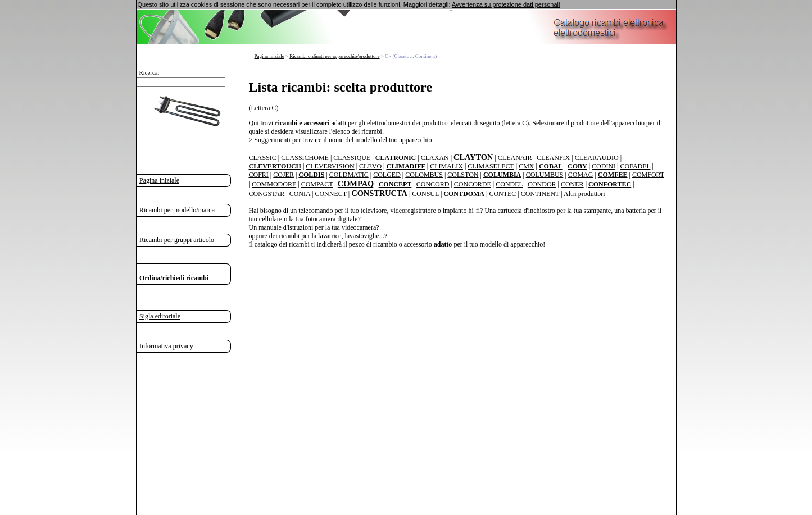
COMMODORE (274, 184)
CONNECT (330, 194)
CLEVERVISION (330, 166)
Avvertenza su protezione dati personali (506, 4)
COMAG (581, 175)
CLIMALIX (446, 166)
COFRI (259, 175)
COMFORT (648, 175)
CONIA (300, 194)
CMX (526, 166)
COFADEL (635, 166)
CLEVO (370, 166)
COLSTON (463, 175)
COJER (283, 175)
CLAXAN (435, 158)
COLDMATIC (349, 175)
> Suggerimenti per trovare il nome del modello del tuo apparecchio (341, 140)
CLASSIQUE (352, 158)
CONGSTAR (267, 194)
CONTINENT (540, 194)
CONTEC (502, 194)
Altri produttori (584, 194)
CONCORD (433, 184)
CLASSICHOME (305, 158)
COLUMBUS (545, 175)
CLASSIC (263, 158)
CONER (572, 184)
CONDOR (542, 184)
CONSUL (425, 194)
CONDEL (509, 184)
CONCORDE (473, 184)
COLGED (387, 175)
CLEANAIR (515, 158)
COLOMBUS (424, 175)
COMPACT (317, 184)
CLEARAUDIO (597, 158)
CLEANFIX (553, 158)
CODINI (604, 166)
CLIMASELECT (491, 166)
